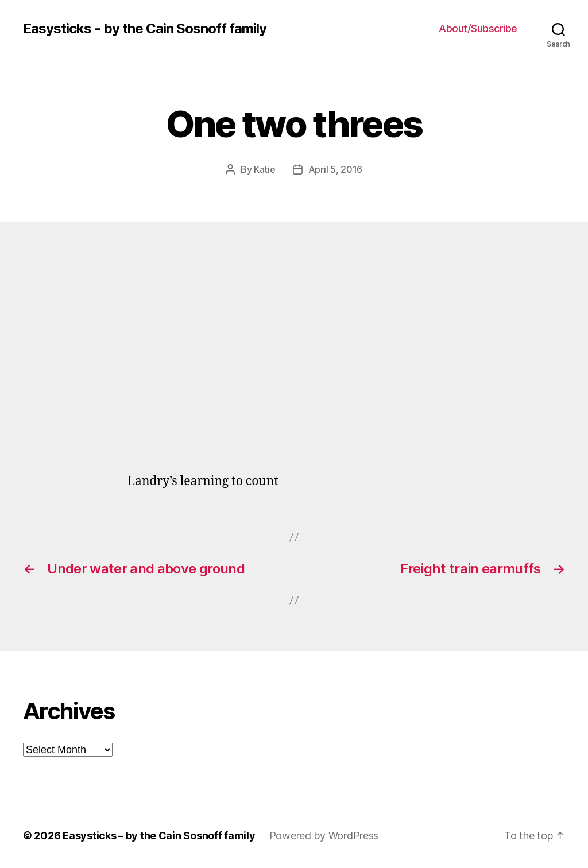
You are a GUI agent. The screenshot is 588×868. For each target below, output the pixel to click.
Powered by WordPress (324, 836)
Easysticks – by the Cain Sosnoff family (159, 836)
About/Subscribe (478, 28)
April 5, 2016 (336, 169)
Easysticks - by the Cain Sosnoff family (145, 29)
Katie (265, 169)
